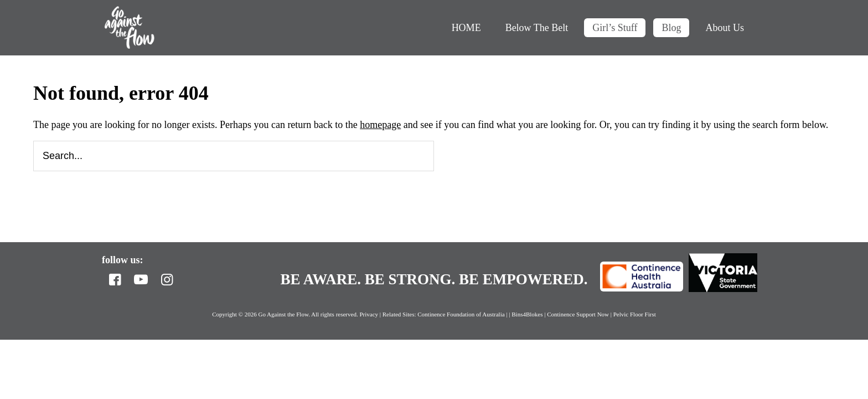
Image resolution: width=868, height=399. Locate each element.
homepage (380, 125)
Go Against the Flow (130, 28)
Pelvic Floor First (635, 314)
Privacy (369, 314)
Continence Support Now (578, 314)
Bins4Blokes (528, 314)
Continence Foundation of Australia (461, 314)
